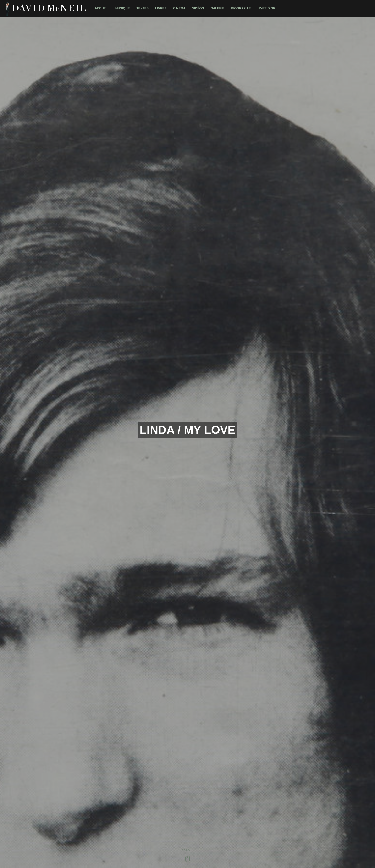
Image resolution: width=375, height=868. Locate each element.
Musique (123, 8)
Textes (142, 8)
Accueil (102, 8)
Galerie (217, 8)
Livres (161, 8)
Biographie (241, 8)
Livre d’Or (266, 8)
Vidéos (198, 8)
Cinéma (179, 8)
